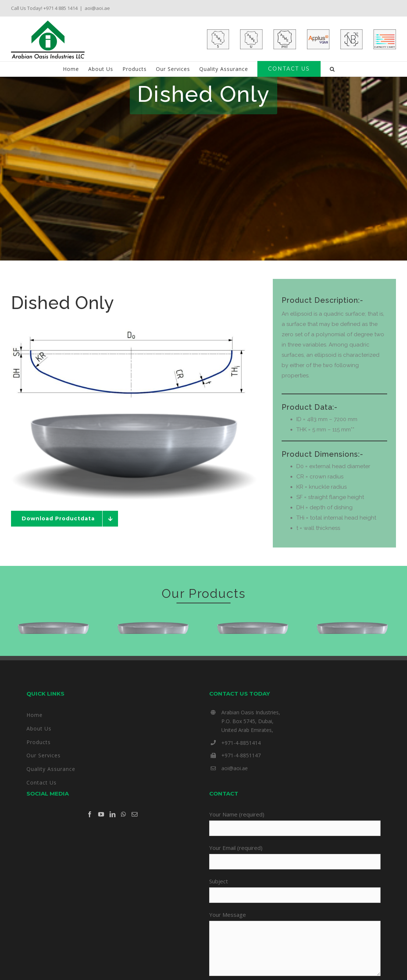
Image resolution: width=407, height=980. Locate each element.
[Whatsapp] (124, 837)
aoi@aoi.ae (97, 8)
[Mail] (135, 837)
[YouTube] (101, 837)
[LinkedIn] (113, 837)
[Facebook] (90, 837)
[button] (332, 69)
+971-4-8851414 (241, 765)
